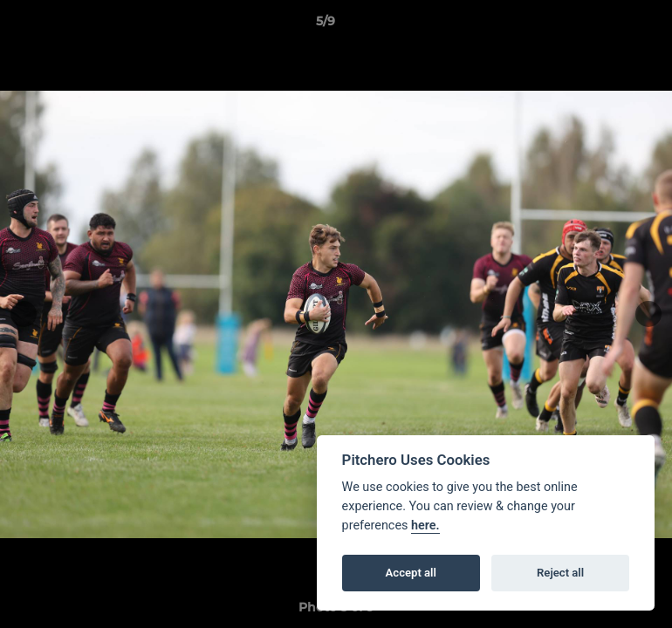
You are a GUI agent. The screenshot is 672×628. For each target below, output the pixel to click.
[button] (599, 25)
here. (425, 526)
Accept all (411, 573)
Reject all (560, 573)
